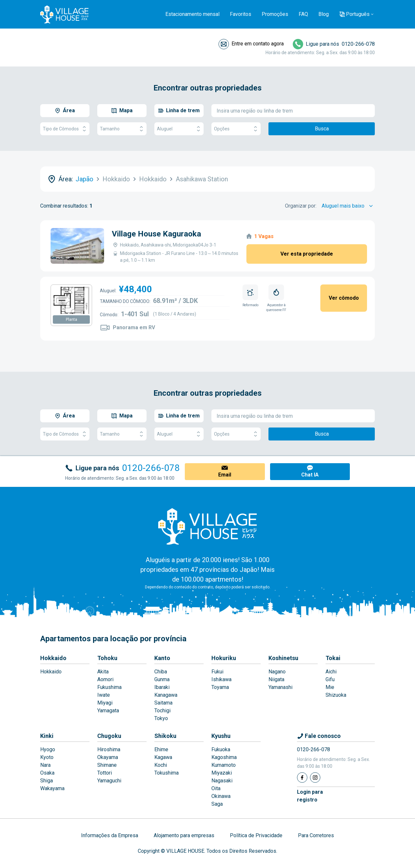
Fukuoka (221, 749)
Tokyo (161, 718)
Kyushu (221, 736)
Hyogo (48, 749)
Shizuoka (336, 695)
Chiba (161, 672)
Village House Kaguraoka (156, 234)
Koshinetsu (283, 658)
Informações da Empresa (110, 835)
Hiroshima (109, 749)
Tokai (333, 658)
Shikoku (165, 736)
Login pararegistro (310, 796)
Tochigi (162, 711)
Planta (71, 319)
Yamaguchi (109, 781)
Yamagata (108, 711)
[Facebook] (302, 778)
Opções (236, 129)
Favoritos (241, 14)
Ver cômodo (344, 298)
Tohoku (107, 658)
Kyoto (47, 757)
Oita (216, 788)
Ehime (161, 749)
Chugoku (109, 736)
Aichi (331, 672)
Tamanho (122, 129)
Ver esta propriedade (307, 254)
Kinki (47, 736)
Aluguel (179, 129)
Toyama (220, 687)
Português (358, 14)
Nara (45, 765)
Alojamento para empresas (184, 835)
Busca (322, 129)
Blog (324, 14)
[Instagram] (315, 778)
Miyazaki (222, 773)
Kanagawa (166, 695)
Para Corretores (316, 835)
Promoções (275, 14)
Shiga (47, 781)
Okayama (108, 757)
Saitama (163, 703)
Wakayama (52, 788)
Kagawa (163, 757)
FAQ (303, 14)
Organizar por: (301, 206)
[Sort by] (348, 206)
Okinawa (221, 796)
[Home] (207, 526)
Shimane (107, 765)
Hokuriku (224, 658)
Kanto (162, 658)
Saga (217, 804)
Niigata (276, 679)
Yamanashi (280, 687)
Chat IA (310, 475)
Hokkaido (53, 658)
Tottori (105, 773)
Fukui (217, 672)
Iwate (104, 695)
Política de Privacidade (256, 835)
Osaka (47, 773)
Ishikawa (221, 679)
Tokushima (166, 773)
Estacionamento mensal (192, 14)
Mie (330, 687)
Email (225, 475)
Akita (103, 672)
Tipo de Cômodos (65, 129)
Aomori (105, 679)
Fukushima (109, 687)
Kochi (161, 765)
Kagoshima (224, 757)
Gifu (330, 679)
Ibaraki (162, 687)
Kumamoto (224, 765)
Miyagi (105, 703)
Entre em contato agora (258, 44)
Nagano (277, 672)
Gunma (162, 679)
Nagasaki (222, 781)
